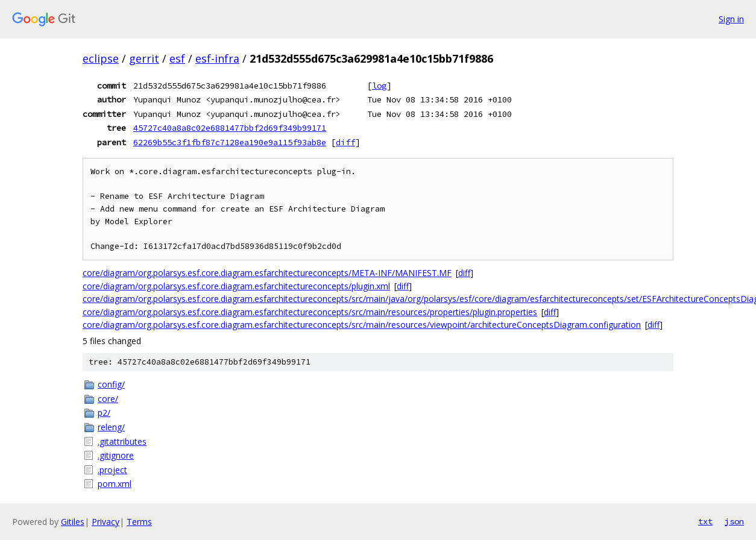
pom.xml (115, 484)
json (734, 521)
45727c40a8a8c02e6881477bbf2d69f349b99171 (230, 128)
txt (705, 521)
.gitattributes (122, 441)
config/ (111, 384)
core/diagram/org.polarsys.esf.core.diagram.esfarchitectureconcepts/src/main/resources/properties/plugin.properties (310, 312)
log (379, 86)
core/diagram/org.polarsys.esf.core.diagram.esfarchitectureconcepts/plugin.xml (236, 286)
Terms (139, 522)
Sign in (731, 19)
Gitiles (73, 522)
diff (345, 142)
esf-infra (217, 58)
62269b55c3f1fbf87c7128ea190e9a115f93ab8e (230, 142)
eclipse (101, 58)
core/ (108, 399)
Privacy (106, 522)
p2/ (104, 413)
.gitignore (116, 455)
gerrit (144, 58)
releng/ (111, 427)
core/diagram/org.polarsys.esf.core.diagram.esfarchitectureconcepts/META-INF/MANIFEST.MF (267, 273)
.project (112, 470)
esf (177, 58)
